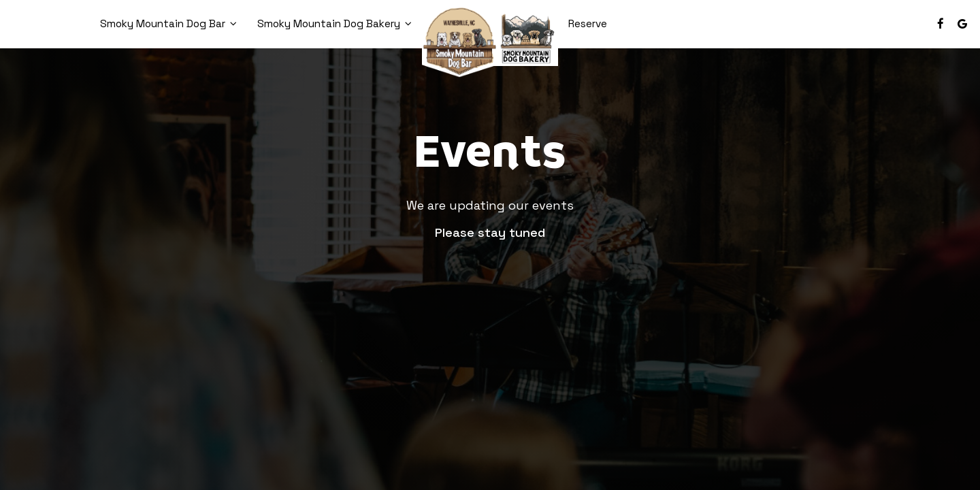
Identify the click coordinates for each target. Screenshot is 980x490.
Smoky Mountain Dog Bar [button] (168, 23)
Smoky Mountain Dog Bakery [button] (334, 23)
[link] (490, 40)
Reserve (588, 23)
